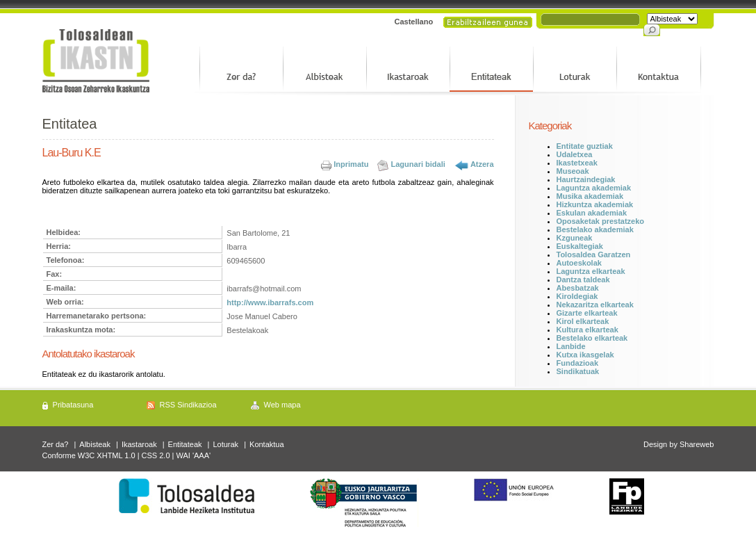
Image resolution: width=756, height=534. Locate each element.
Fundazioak (578, 363)
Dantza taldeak (583, 280)
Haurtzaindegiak (586, 179)
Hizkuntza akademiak (595, 204)
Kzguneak (575, 238)
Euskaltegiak (580, 246)
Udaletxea (575, 154)
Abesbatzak (578, 288)
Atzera (482, 164)
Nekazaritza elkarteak (595, 305)
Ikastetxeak (577, 163)
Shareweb (697, 444)
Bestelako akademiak (595, 229)
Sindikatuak (578, 371)
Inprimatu (351, 164)
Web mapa (282, 405)
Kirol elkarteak (583, 321)
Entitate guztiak (585, 146)
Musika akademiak (590, 196)
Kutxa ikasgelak (585, 355)
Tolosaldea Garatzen (594, 254)
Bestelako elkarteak (592, 338)
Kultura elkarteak (587, 330)
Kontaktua (267, 444)
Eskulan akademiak (592, 213)
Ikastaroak (139, 444)
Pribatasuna (73, 405)
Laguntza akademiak (594, 188)
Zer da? (56, 444)
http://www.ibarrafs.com (270, 302)
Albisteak (95, 444)
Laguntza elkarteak (591, 271)
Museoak (573, 171)
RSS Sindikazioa (188, 405)
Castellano (414, 22)
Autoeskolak (579, 263)
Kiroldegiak (577, 296)
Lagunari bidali (418, 164)
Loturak (225, 444)
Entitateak (185, 444)
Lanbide (571, 346)
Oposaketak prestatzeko (601, 221)
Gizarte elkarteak (587, 313)
